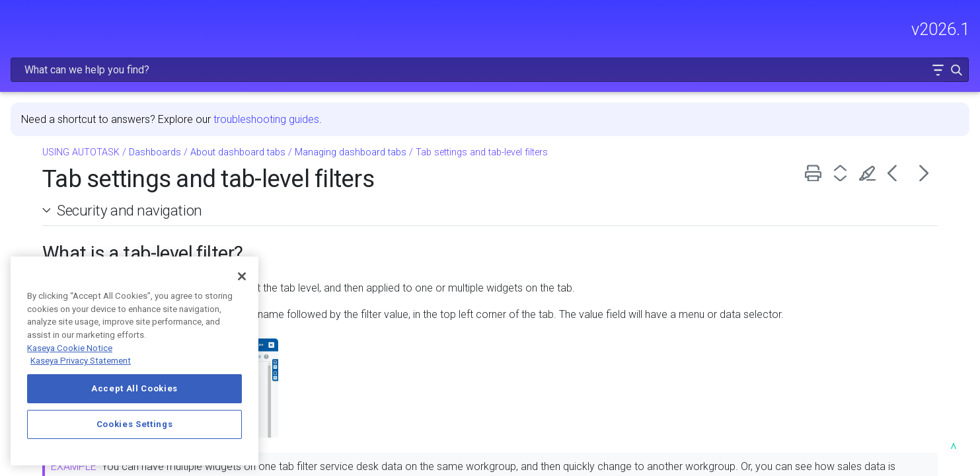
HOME (25, 84)
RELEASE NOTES (50, 112)
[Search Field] (771, 29)
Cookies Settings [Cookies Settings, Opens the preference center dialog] (135, 424)
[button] (928, 29)
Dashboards (107, 248)
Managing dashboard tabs (547, 118)
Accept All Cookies (134, 388)
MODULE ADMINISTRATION (103, 196)
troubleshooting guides (463, 85)
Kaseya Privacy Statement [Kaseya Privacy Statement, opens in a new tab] (81, 361)
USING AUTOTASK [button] (103, 224)
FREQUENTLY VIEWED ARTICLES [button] (103, 140)
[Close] (242, 276)
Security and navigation (326, 176)
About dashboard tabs (434, 118)
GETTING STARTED (103, 169)
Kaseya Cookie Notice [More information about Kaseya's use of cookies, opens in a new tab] (70, 348)
